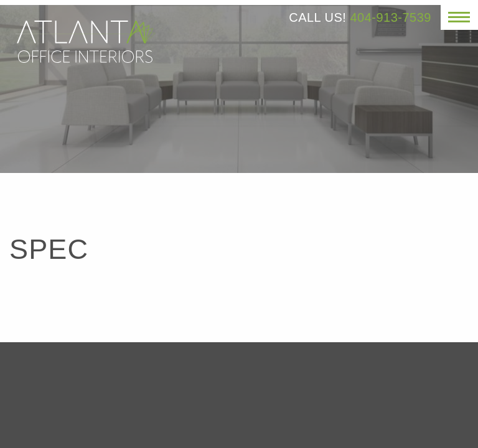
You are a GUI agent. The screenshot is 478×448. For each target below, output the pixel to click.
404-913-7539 (391, 17)
